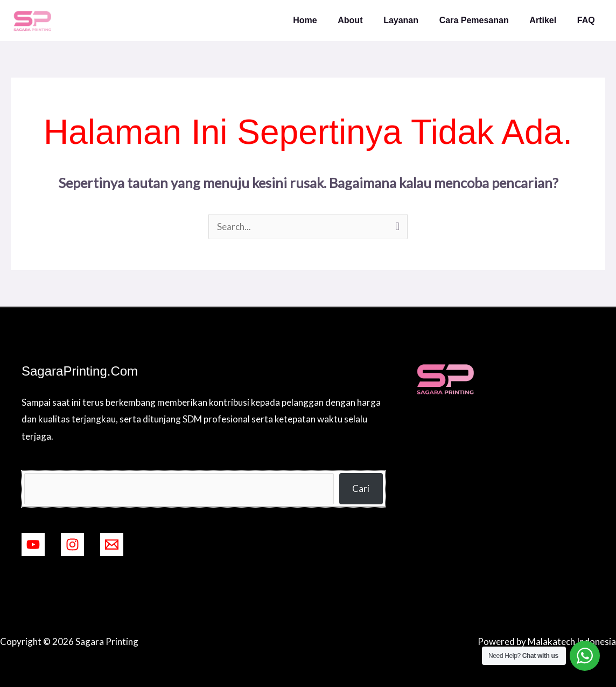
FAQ (588, 20)
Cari (361, 488)
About (366, 20)
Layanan (413, 20)
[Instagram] (72, 544)
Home (325, 20)
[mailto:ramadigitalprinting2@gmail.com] (112, 544)
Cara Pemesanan (483, 20)
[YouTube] (33, 544)
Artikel (548, 20)
